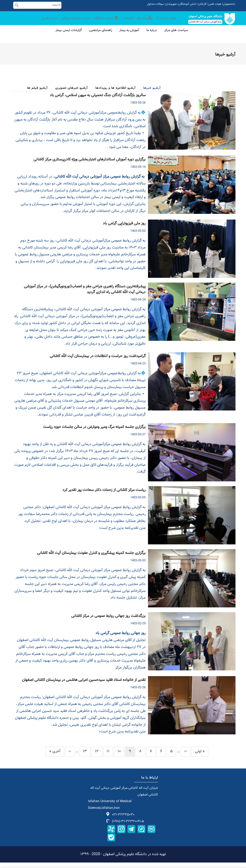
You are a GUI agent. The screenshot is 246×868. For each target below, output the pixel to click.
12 (95, 757)
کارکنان (202, 4)
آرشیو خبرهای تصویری (71, 94)
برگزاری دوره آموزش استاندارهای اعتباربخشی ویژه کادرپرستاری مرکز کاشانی (90, 165)
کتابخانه (126, 22)
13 (83, 757)
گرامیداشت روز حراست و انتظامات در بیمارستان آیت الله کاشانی (98, 362)
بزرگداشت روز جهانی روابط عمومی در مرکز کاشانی (108, 622)
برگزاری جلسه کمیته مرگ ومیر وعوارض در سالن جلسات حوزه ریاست (94, 433)
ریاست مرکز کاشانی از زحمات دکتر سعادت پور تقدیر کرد (104, 496)
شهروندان (171, 4)
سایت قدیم (44, 22)
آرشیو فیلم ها (37, 94)
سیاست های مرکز (176, 36)
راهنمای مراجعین (101, 36)
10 (117, 757)
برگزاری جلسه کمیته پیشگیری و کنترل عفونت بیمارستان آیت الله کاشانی (91, 559)
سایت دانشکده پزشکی (71, 22)
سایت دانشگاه (104, 22)
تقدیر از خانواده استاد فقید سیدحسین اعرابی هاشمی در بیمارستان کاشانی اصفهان (84, 686)
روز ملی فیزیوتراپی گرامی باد (124, 229)
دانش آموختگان (187, 4)
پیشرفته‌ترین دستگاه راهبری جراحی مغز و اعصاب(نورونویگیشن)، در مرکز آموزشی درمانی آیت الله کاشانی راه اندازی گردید (85, 295)
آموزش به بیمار (129, 36)
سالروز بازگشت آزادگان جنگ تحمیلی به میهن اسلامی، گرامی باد (98, 101)
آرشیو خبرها (152, 94)
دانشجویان (229, 4)
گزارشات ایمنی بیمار (69, 36)
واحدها (143, 22)
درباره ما (152, 36)
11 (106, 757)
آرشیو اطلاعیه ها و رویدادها (115, 94)
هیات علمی (215, 4)
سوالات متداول (155, 4)
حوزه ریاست (166, 22)
